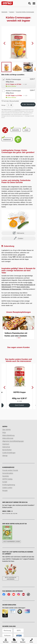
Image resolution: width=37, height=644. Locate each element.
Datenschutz (6, 448)
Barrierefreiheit (7, 451)
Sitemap (5, 457)
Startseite (4, 12)
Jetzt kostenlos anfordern (11, 579)
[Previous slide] (5, 328)
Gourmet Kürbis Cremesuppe (25, 12)
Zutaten (18, 238)
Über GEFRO (7, 431)
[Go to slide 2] (19, 339)
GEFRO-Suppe (19, 393)
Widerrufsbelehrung (8, 436)
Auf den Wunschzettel (10, 101)
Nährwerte (18, 233)
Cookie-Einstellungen (9, 454)
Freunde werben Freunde (10, 471)
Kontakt (5, 483)
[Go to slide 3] (20, 339)
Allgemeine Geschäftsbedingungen (13, 442)
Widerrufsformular (8, 439)
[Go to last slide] (5, 43)
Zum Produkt (19, 406)
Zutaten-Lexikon (7, 489)
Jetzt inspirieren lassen (12, 543)
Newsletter (6, 477)
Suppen (12, 12)
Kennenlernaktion (8, 474)
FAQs (4, 434)
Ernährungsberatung (9, 486)
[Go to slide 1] (17, 339)
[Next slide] (32, 43)
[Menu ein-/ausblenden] (34, 3)
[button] (6, 67)
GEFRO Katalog (7, 480)
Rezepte (5, 492)
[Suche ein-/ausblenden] (30, 3)
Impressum (6, 445)
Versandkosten (18, 110)
